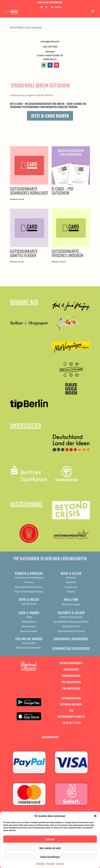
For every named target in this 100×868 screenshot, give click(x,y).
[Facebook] (46, 8)
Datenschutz (41, 864)
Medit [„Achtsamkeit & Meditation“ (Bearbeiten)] (34, 578)
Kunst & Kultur (71, 573)
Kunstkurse (71, 587)
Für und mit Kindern (29, 639)
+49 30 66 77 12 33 (71, 723)
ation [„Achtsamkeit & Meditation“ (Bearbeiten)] (41, 578)
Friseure (29, 582)
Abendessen (29, 626)
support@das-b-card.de (71, 717)
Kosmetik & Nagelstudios (29, 592)
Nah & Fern (71, 599)
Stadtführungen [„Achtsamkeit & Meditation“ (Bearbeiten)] (71, 604)
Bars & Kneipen (29, 631)
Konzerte (71, 582)
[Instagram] (42, 8)
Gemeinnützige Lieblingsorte (71, 648)
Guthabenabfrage (71, 698)
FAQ (71, 710)
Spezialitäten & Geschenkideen (71, 622)
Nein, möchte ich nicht (50, 848)
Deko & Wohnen (17, 27)
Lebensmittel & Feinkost (71, 631)
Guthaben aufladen (71, 704)
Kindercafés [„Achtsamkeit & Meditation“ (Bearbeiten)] (29, 643)
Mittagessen (29, 622)
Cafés (29, 617)
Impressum (60, 864)
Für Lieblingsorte (71, 682)
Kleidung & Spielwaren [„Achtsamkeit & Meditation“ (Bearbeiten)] (29, 648)
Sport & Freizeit (29, 599)
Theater (71, 592)
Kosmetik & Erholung (29, 573)
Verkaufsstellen (71, 676)
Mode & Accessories (33, 27)
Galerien (71, 578)
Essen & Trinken (29, 613)
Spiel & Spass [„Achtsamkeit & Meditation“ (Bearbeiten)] (29, 604)
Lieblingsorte (71, 669)
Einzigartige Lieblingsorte (71, 639)
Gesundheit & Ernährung (29, 587)
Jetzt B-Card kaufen (50, 116)
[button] (95, 816)
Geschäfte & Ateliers (71, 613)
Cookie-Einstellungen (50, 857)
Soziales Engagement (71, 663)
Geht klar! (50, 839)
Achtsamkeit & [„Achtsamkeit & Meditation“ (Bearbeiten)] (22, 578)
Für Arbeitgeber (71, 688)
